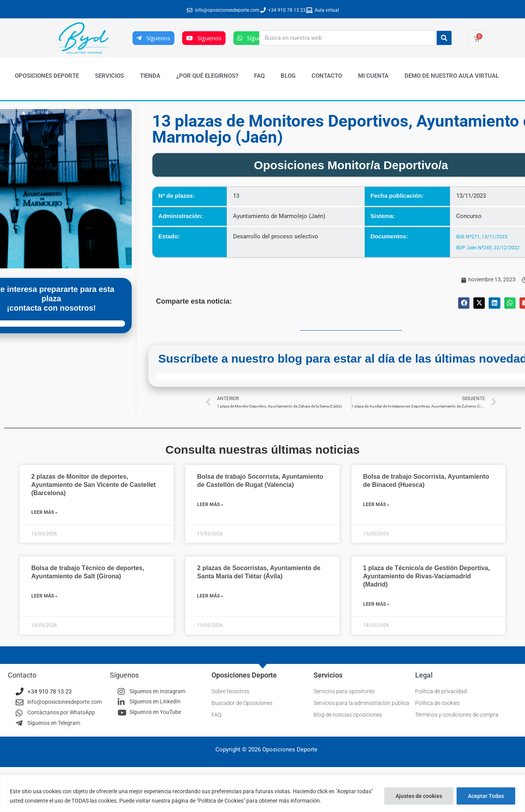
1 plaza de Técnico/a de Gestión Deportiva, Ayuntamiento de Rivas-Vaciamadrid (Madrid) (427, 577)
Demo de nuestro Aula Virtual (452, 76)
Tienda (150, 76)
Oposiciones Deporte (47, 76)
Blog (288, 76)
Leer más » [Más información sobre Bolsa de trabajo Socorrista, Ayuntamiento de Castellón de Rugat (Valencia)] (210, 505)
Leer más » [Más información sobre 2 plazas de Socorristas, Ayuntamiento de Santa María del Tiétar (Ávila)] (210, 596)
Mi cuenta (373, 76)
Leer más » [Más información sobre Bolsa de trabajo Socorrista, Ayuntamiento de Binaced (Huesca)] (376, 505)
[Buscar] (444, 38)
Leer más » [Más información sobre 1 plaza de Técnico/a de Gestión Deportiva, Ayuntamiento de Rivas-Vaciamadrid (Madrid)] (376, 605)
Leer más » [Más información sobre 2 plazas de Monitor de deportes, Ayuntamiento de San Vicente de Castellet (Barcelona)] (44, 513)
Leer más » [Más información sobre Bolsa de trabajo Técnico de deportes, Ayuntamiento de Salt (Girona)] (44, 596)
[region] (262, 793)
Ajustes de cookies (419, 796)
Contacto (327, 76)
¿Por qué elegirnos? (207, 76)
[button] (464, 303)
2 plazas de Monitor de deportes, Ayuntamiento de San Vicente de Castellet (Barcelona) (93, 486)
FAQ (259, 76)
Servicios (109, 76)
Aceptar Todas (486, 796)
